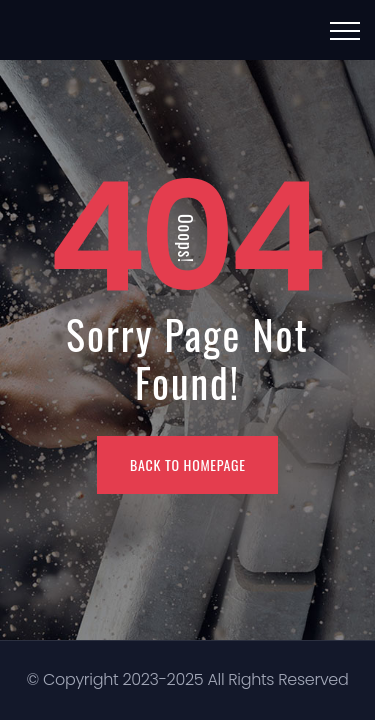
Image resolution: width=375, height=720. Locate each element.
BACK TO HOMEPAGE (188, 464)
